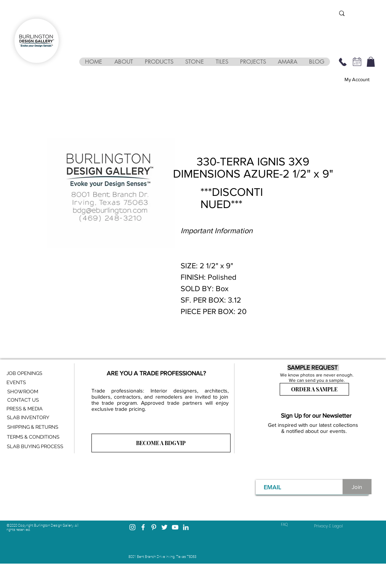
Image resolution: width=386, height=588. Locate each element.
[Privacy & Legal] (328, 526)
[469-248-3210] (343, 62)
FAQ (284, 525)
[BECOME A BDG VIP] (161, 443)
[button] (123, 62)
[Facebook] (143, 527)
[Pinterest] (154, 527)
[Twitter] (164, 527)
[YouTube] (175, 527)
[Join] (357, 487)
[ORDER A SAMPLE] (314, 389)
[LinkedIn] (186, 527)
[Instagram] (132, 527)
